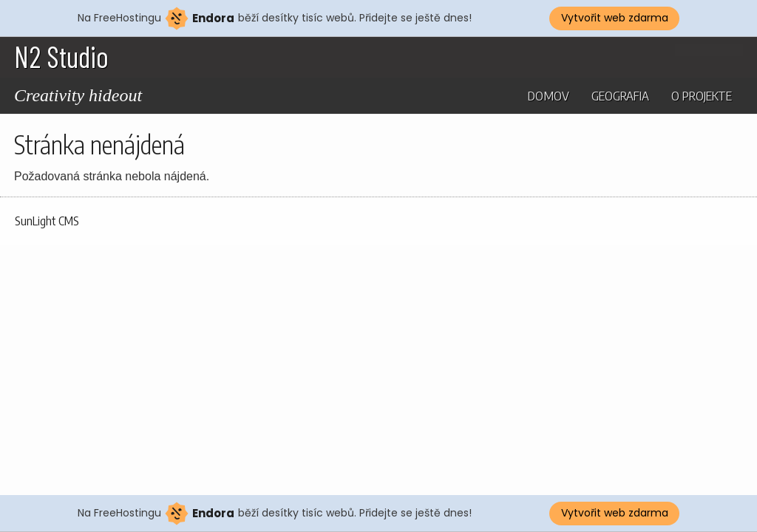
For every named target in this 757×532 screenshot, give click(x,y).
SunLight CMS (47, 221)
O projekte (702, 95)
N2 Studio (61, 56)
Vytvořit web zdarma (615, 18)
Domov (549, 95)
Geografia (620, 95)
